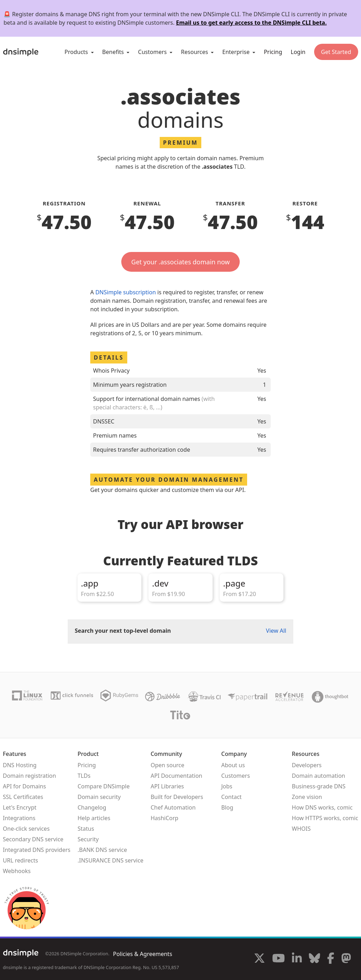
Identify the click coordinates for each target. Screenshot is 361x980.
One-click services (26, 829)
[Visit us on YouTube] (279, 959)
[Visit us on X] (259, 959)
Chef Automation (173, 807)
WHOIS (301, 829)
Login (298, 52)
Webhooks (17, 871)
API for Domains (24, 786)
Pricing (273, 52)
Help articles (94, 818)
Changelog (92, 807)
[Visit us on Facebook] (331, 959)
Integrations (19, 818)
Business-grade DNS (319, 786)
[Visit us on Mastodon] (346, 959)
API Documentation (176, 776)
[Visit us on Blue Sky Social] (314, 959)
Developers (307, 765)
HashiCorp (164, 818)
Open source (167, 765)
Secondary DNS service (33, 839)
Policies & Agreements (142, 954)
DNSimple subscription (126, 292)
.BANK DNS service (102, 850)
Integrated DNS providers (37, 850)
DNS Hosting (20, 765)
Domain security (99, 797)
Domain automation (319, 776)
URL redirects (20, 860)
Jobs (227, 786)
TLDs (84, 776)
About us (233, 765)
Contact (231, 797)
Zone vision (307, 797)
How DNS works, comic (322, 807)
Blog (227, 807)
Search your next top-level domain (123, 631)
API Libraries (167, 786)
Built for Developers (177, 797)
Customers (235, 776)
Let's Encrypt (20, 807)
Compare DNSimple (104, 786)
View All (276, 631)
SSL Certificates (23, 797)
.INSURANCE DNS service (111, 860)
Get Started (336, 52)
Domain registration (29, 776)
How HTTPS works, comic (325, 818)
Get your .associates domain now (180, 262)
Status (86, 829)
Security (88, 839)
